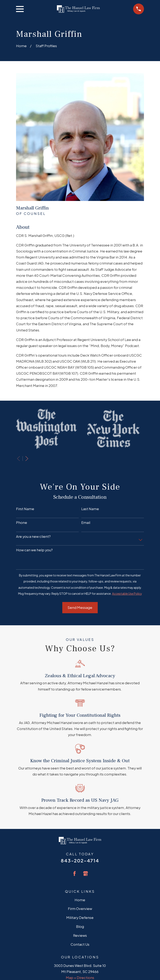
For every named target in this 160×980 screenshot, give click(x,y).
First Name (25, 509)
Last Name (90, 509)
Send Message (80, 608)
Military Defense (80, 918)
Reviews (80, 935)
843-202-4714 (80, 861)
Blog (80, 926)
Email (86, 523)
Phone (22, 523)
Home (80, 900)
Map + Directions (80, 978)
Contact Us (80, 944)
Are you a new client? (33, 537)
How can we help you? (34, 550)
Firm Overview (80, 909)
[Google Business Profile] (86, 874)
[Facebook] (74, 874)
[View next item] (27, 459)
